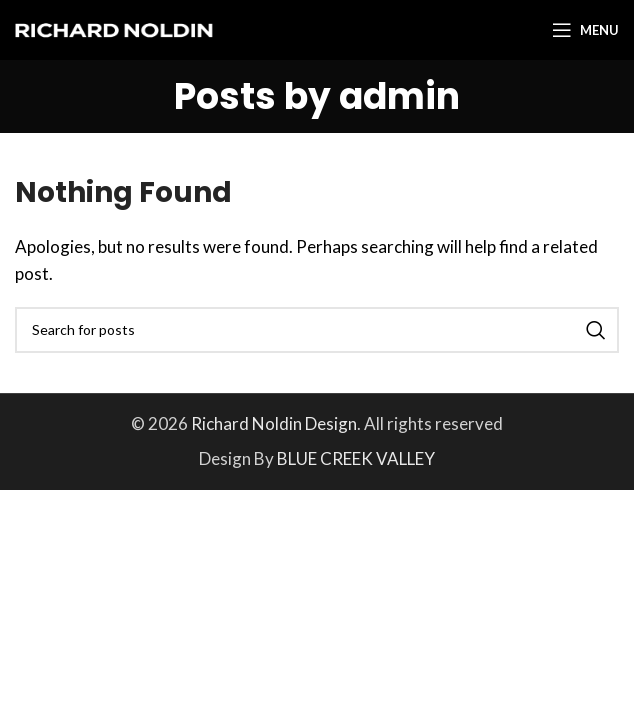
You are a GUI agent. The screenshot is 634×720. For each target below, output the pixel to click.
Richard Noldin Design (274, 423)
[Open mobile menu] (585, 30)
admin (399, 96)
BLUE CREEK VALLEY (356, 458)
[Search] (317, 330)
